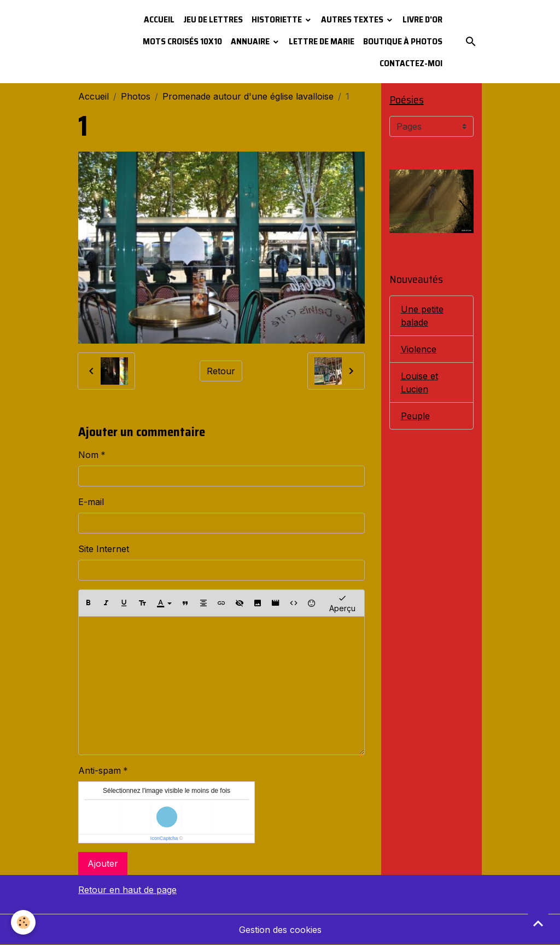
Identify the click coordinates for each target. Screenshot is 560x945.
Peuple (415, 416)
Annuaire (251, 41)
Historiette (278, 19)
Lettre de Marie (322, 41)
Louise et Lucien (419, 382)
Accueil (159, 19)
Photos (136, 96)
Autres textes (353, 19)
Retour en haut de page (127, 890)
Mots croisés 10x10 (182, 41)
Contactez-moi (411, 63)
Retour (221, 371)
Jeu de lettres (213, 19)
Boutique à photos (403, 41)
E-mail (91, 502)
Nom (88, 455)
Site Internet (104, 549)
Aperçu (342, 603)
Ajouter (103, 863)
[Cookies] (23, 922)
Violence (419, 349)
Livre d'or (422, 19)
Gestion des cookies (280, 930)
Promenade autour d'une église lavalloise (248, 96)
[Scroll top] (538, 923)
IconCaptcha (164, 838)
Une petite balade (422, 316)
